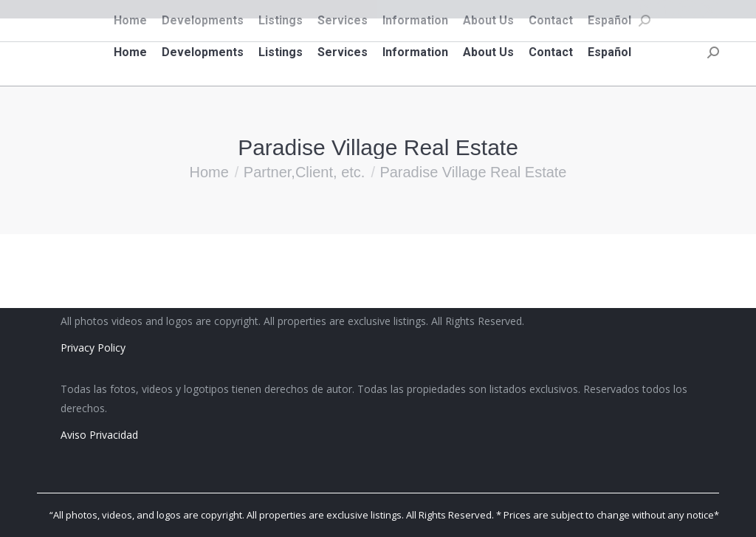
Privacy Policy (93, 348)
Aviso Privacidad (99, 435)
